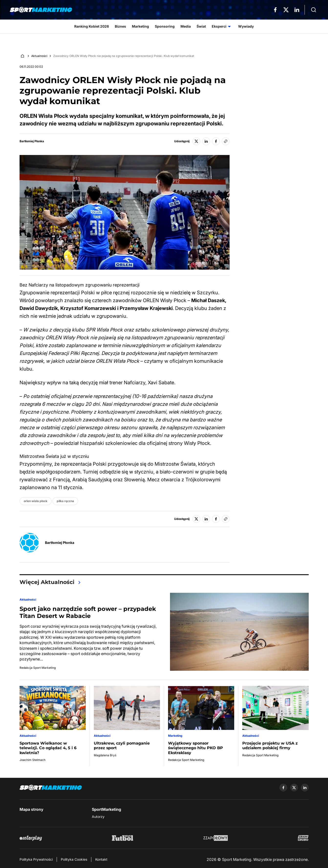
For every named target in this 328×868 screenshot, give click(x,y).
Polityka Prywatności (36, 859)
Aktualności (39, 56)
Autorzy (98, 817)
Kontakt (101, 859)
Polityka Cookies (74, 859)
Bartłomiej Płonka (32, 141)
